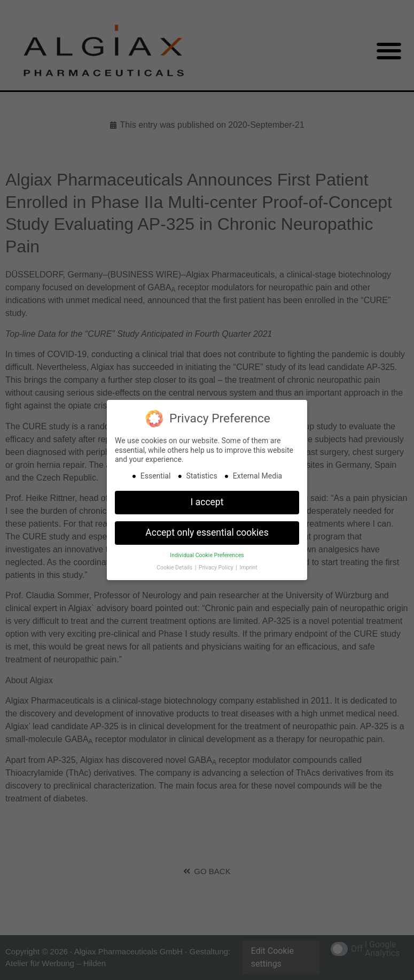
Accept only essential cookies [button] (207, 533)
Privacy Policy (217, 568)
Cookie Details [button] (175, 568)
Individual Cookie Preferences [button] (207, 555)
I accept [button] (207, 502)
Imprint (248, 568)
